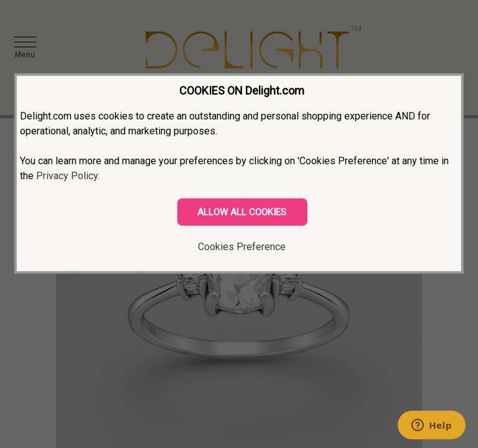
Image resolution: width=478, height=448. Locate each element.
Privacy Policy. (68, 176)
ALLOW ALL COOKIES (242, 212)
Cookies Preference (242, 247)
